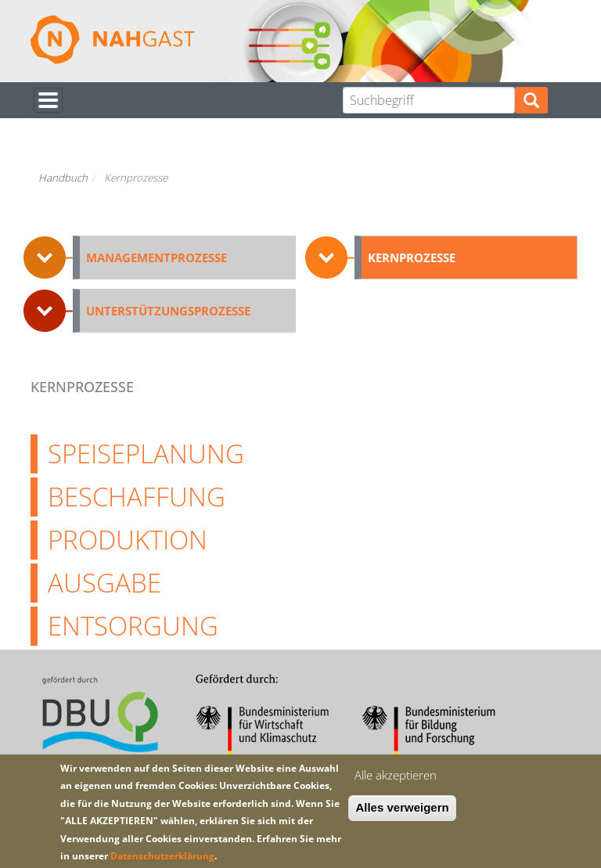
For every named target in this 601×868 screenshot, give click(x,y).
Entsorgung (133, 625)
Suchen (531, 101)
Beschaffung (137, 496)
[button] (160, 258)
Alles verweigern (402, 807)
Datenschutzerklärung (162, 856)
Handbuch (63, 178)
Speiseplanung (146, 453)
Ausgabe (104, 582)
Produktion (128, 539)
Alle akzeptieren (396, 775)
